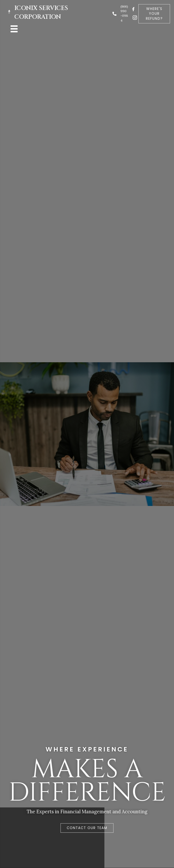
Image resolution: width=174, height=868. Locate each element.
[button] (154, 14)
